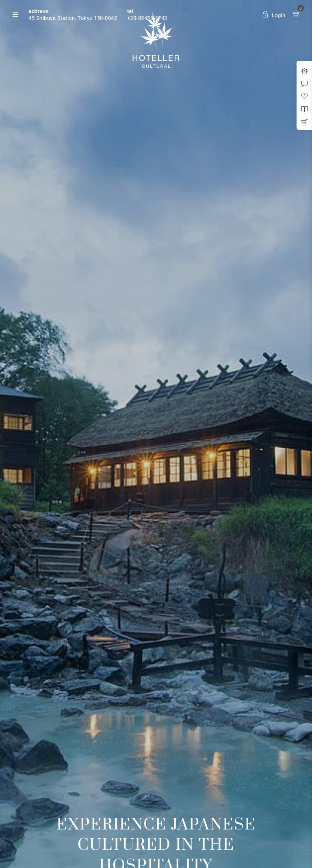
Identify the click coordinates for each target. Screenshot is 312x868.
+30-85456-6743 (147, 18)
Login (274, 15)
